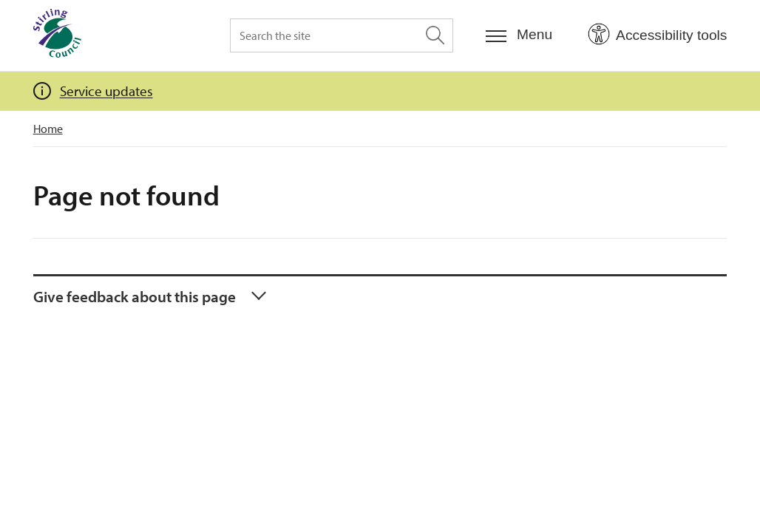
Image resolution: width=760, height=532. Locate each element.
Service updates (106, 91)
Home (48, 129)
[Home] (57, 35)
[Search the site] (342, 35)
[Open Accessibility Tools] (657, 35)
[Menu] (519, 35)
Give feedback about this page (135, 296)
